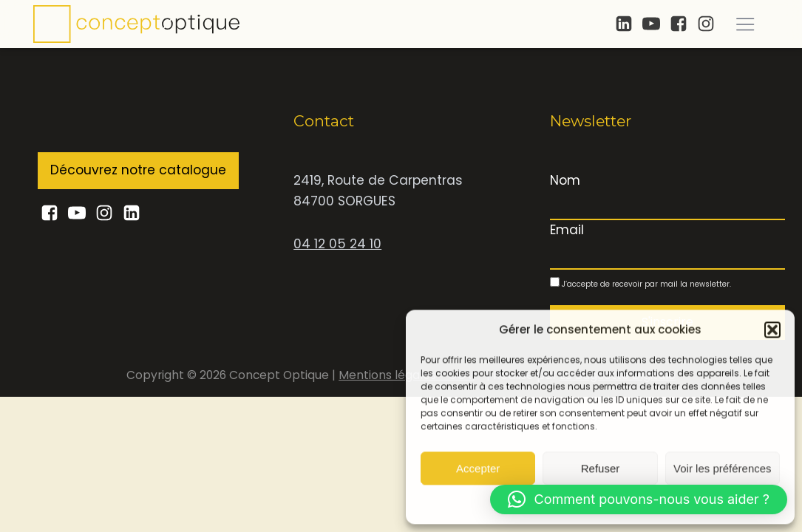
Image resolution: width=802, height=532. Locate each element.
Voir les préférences (723, 468)
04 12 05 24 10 (337, 244)
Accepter (478, 468)
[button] (772, 330)
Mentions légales (389, 375)
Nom (565, 180)
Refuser (601, 468)
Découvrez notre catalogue (138, 170)
